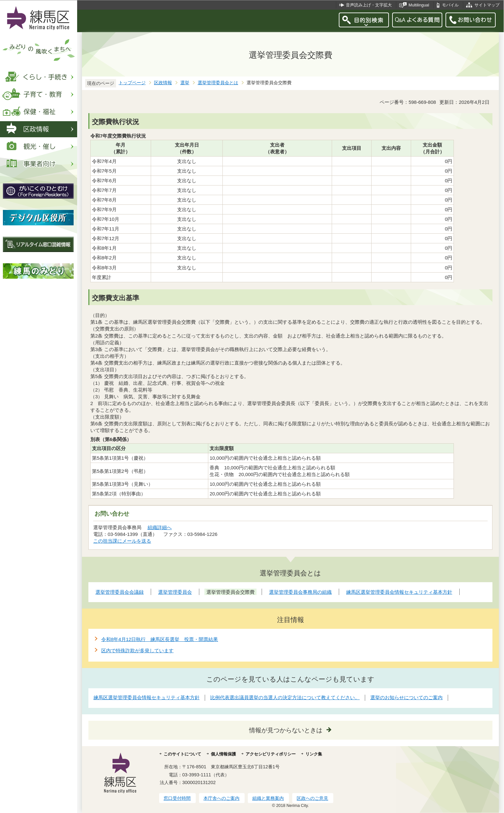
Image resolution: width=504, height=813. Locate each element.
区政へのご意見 (312, 798)
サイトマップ (487, 5)
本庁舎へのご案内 (221, 798)
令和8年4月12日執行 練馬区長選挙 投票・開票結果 (160, 639)
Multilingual (419, 5)
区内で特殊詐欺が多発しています (137, 650)
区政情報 (163, 83)
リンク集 (314, 754)
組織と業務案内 (268, 798)
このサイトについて (182, 754)
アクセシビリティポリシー (271, 754)
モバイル (450, 5)
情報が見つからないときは (286, 730)
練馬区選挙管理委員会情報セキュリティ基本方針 (147, 697)
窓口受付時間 (177, 798)
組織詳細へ (160, 527)
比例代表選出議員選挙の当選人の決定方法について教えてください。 (285, 697)
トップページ (132, 83)
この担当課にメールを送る (122, 541)
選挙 (185, 83)
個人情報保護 (223, 754)
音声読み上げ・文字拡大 (369, 5)
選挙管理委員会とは (218, 83)
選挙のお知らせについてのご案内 (406, 697)
